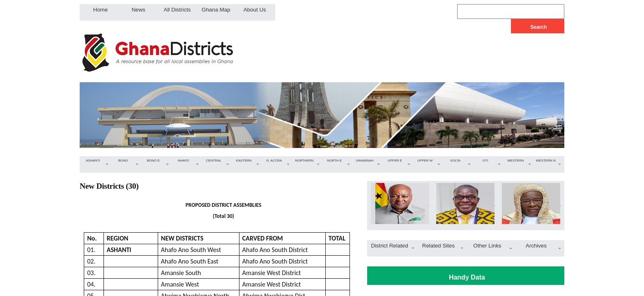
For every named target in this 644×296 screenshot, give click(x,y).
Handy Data (467, 277)
